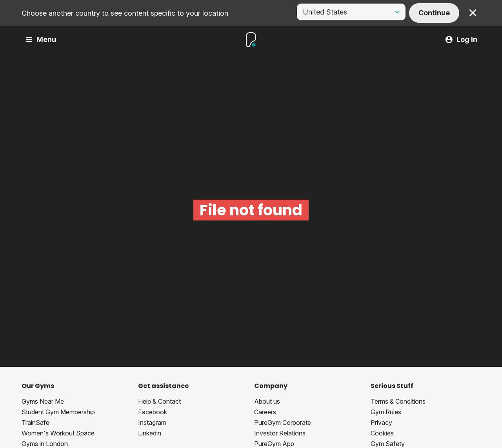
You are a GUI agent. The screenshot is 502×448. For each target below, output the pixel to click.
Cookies (382, 433)
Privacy (381, 423)
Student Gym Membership (58, 412)
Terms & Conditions (398, 401)
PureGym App (274, 444)
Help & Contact (159, 401)
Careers (265, 412)
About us (267, 401)
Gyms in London (45, 444)
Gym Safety (388, 444)
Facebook (153, 412)
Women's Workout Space (58, 433)
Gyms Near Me (43, 401)
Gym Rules (386, 412)
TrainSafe (35, 423)
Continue (434, 13)
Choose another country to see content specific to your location (125, 13)
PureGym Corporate (283, 423)
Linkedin (150, 433)
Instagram (152, 423)
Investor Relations (280, 433)
